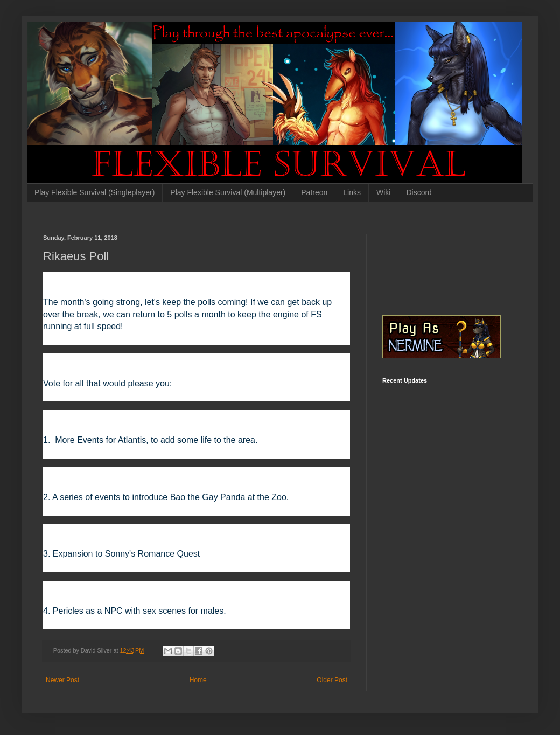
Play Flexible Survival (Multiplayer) (228, 192)
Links (352, 192)
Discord (419, 192)
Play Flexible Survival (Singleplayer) (94, 192)
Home (198, 680)
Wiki (383, 192)
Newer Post (62, 680)
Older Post (332, 680)
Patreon (314, 192)
